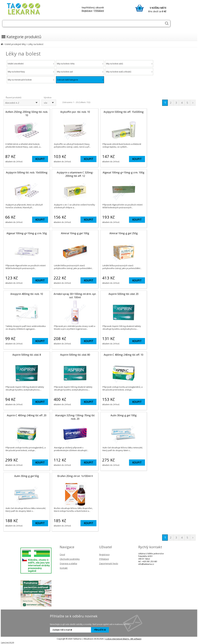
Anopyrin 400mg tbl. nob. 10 (27, 294)
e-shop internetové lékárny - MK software (123, 639)
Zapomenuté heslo (109, 563)
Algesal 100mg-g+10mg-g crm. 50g (27, 233)
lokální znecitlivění (31, 64)
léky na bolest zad (80, 72)
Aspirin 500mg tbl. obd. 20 (123, 294)
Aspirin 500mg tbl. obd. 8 (27, 355)
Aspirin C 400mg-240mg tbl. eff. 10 (123, 355)
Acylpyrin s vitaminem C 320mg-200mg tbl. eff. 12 (75, 174)
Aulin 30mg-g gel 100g (124, 415)
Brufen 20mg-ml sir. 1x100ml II (75, 476)
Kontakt (64, 568)
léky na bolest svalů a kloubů (129, 72)
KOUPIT (40, 159)
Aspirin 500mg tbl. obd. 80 (75, 355)
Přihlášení (99, 11)
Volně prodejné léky (15, 44)
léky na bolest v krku (80, 64)
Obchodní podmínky (70, 559)
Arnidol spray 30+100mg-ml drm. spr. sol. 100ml (75, 296)
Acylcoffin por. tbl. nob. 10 (75, 112)
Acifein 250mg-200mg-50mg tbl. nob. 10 (27, 114)
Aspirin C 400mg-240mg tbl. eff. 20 (27, 415)
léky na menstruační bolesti (31, 80)
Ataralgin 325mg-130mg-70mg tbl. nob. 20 (75, 417)
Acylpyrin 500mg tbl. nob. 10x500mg (27, 172)
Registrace (87, 11)
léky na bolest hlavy (31, 72)
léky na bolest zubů (129, 64)
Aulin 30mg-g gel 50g (27, 476)
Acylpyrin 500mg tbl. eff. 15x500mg (124, 112)
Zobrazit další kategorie (80, 80)
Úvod (62, 555)
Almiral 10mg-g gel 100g (75, 233)
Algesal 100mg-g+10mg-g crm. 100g (123, 172)
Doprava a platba (68, 563)
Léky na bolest (36, 44)
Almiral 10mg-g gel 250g (124, 233)
